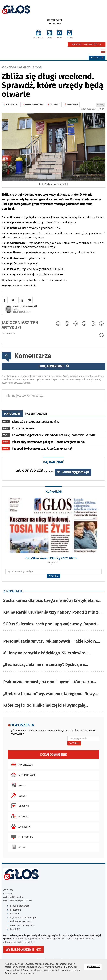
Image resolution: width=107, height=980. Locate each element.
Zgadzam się (95, 966)
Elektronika (21, 837)
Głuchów (71, 105)
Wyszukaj (97, 58)
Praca (17, 785)
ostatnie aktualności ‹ (22, 312)
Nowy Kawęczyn (32, 105)
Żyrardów (55, 24)
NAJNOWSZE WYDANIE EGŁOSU (87, 44)
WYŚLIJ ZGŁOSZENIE (20, 950)
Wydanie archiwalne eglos (23, 918)
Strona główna (9, 67)
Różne (18, 847)
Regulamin (15, 910)
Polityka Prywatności (21, 921)
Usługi (18, 795)
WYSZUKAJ (53, 576)
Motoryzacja (21, 764)
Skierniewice (55, 20)
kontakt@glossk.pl (73, 472)
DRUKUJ (101, 105)
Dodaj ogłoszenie (53, 755)
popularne (12, 414)
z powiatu (38, 67)
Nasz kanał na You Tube (22, 925)
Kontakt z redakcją (20, 906)
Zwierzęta (20, 826)
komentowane (36, 414)
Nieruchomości (23, 775)
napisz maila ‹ (19, 309)
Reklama (14, 914)
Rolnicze (19, 816)
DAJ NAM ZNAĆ (54, 462)
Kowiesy (54, 105)
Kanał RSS (15, 929)
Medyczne (20, 806)
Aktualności (25, 67)
